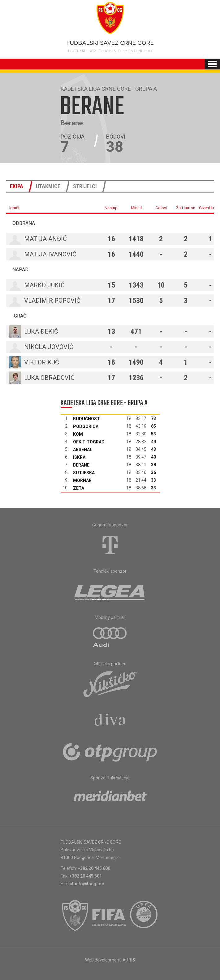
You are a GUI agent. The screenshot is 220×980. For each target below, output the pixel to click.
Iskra (79, 457)
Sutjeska (84, 473)
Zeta (79, 488)
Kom (78, 434)
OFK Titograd (89, 442)
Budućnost (86, 419)
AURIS (129, 960)
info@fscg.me (89, 884)
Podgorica (86, 426)
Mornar (82, 480)
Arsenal (83, 450)
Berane (81, 465)
